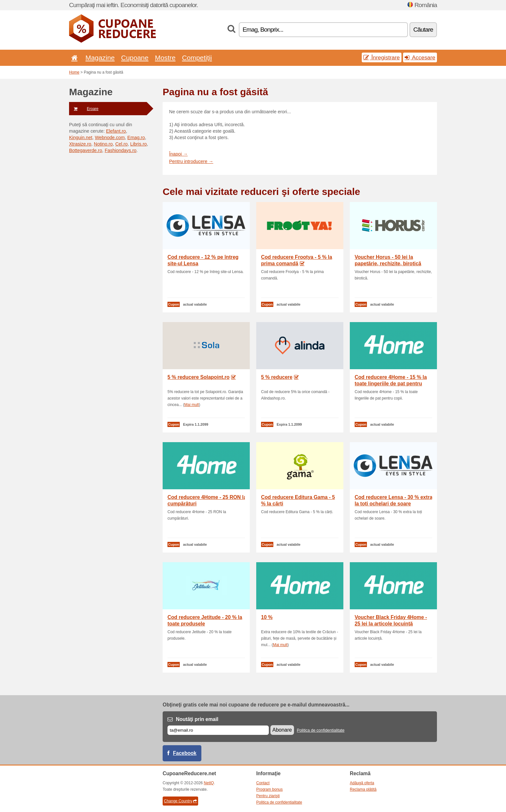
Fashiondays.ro (120, 150)
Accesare (420, 57)
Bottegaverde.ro (86, 150)
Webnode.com (110, 137)
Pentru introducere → (191, 161)
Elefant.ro (116, 131)
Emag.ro (136, 137)
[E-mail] (218, 730)
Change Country (180, 801)
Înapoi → (178, 154)
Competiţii (197, 58)
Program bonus (269, 789)
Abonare (282, 730)
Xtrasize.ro (80, 144)
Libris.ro (139, 144)
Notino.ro (103, 144)
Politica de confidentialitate (321, 730)
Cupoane (135, 58)
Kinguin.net (81, 137)
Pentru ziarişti (268, 796)
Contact (263, 783)
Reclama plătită (363, 789)
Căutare (423, 30)
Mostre (165, 58)
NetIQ (209, 783)
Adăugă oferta (362, 783)
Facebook (185, 753)
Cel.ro (121, 144)
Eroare (84, 109)
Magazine (100, 58)
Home (74, 72)
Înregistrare (382, 57)
